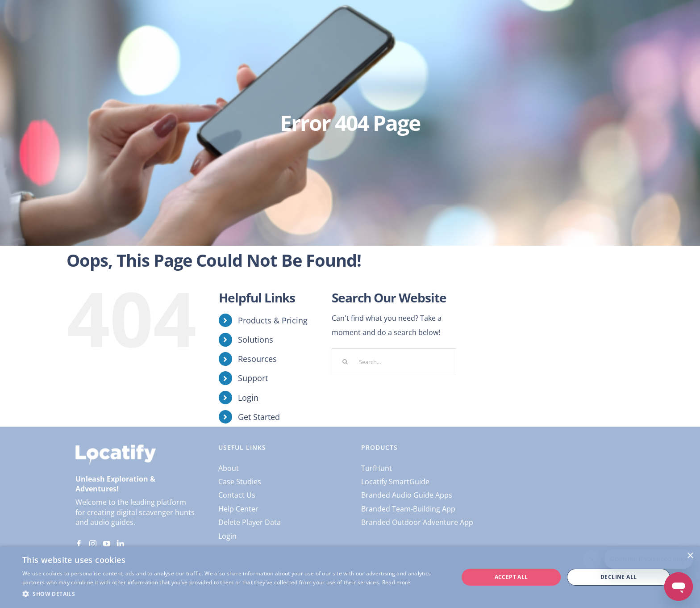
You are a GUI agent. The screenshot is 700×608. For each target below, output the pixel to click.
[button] (234, 594)
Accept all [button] (511, 577)
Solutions (256, 340)
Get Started (259, 417)
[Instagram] (93, 544)
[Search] (345, 362)
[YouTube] (107, 544)
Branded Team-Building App (408, 509)
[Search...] (394, 362)
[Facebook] (79, 544)
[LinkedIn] (121, 544)
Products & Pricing (273, 320)
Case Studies (240, 482)
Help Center (238, 509)
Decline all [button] (619, 577)
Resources (257, 359)
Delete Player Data (250, 522)
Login (248, 398)
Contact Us (237, 495)
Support (253, 378)
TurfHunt (377, 468)
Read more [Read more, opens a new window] (396, 582)
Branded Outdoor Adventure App (417, 522)
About (229, 468)
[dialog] (350, 577)
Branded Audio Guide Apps (407, 495)
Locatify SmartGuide (395, 482)
